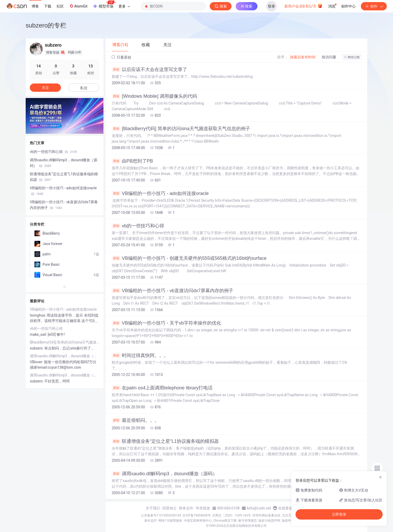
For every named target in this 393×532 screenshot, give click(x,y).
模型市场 (104, 5)
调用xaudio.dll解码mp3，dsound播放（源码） (164, 474)
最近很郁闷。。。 (135, 420)
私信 (84, 88)
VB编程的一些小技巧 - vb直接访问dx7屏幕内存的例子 (173, 291)
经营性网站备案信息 (266, 515)
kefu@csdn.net (259, 508)
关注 (45, 88)
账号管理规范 (248, 521)
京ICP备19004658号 (197, 515)
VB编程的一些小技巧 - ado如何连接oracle (160, 193)
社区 (60, 6)
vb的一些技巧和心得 (138, 226)
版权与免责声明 (269, 521)
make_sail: (39, 334)
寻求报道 (203, 508)
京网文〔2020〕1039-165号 (232, 515)
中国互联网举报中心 (198, 521)
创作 (374, 6)
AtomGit (78, 6)
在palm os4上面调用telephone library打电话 (162, 388)
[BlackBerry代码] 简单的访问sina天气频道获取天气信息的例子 (181, 129)
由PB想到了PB (132, 161)
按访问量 (329, 57)
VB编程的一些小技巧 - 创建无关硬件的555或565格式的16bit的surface (189, 258)
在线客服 (285, 508)
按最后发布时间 (303, 57)
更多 (124, 6)
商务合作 (186, 508)
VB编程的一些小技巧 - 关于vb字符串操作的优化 (166, 323)
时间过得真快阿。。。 (140, 355)
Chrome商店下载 (225, 521)
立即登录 (339, 514)
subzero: (37, 348)
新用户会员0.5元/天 (303, 6)
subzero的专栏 (46, 25)
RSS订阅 (352, 57)
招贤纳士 (170, 508)
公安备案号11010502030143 (161, 515)
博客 (35, 6)
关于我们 (153, 508)
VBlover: (37, 362)
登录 (271, 6)
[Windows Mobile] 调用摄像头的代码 (154, 96)
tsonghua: (38, 315)
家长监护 (151, 521)
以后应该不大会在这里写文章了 (149, 69)
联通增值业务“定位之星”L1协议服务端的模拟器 (165, 441)
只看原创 (121, 57)
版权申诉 (288, 521)
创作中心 (348, 6)
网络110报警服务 (170, 521)
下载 (48, 6)
